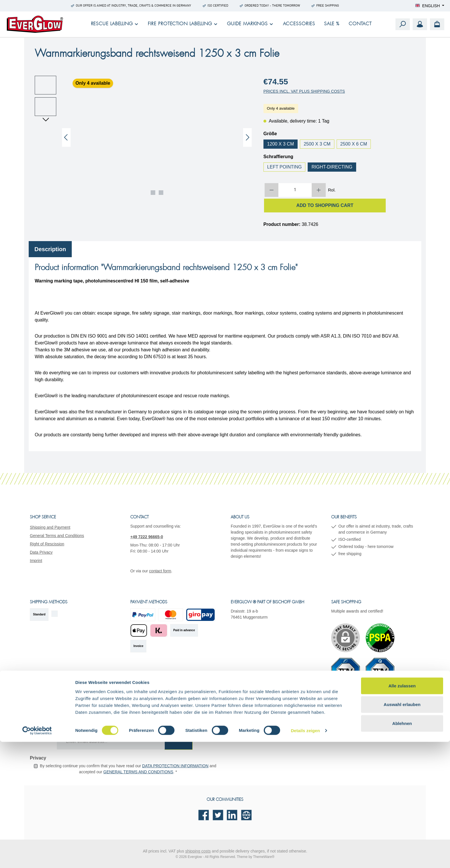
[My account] (420, 24)
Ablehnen (402, 849)
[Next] (247, 137)
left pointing (285, 167)
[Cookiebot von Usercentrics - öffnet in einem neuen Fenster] (37, 857)
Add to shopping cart (325, 205)
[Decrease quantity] (272, 190)
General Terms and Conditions (57, 536)
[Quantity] (295, 190)
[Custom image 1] (380, 638)
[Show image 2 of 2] (161, 193)
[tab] (50, 249)
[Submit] (179, 742)
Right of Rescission (47, 544)
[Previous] (66, 137)
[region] (143, 137)
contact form (160, 571)
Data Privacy (41, 552)
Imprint (36, 561)
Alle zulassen (402, 812)
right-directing (332, 167)
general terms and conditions (138, 772)
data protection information (175, 766)
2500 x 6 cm (354, 144)
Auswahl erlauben (402, 831)
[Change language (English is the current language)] (430, 6)
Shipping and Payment (50, 527)
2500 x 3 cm (317, 144)
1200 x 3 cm (281, 144)
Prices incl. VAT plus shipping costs (304, 91)
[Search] (403, 24)
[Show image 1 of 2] (153, 193)
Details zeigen (305, 857)
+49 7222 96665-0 (147, 537)
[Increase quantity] (319, 190)
